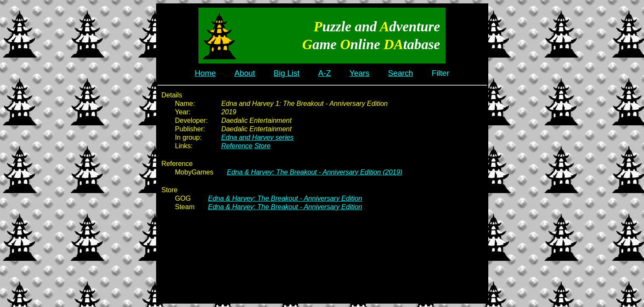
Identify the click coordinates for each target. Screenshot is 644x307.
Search (400, 73)
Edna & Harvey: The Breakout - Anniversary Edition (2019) (315, 172)
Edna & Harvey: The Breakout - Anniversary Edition (285, 198)
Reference (237, 146)
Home (205, 73)
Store (262, 146)
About (245, 73)
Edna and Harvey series (257, 137)
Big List (287, 73)
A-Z (325, 73)
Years (359, 73)
